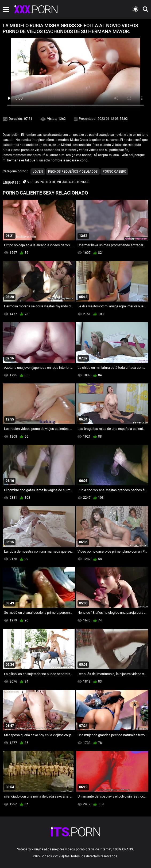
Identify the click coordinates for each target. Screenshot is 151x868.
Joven (38, 172)
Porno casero (114, 172)
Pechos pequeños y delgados (73, 172)
